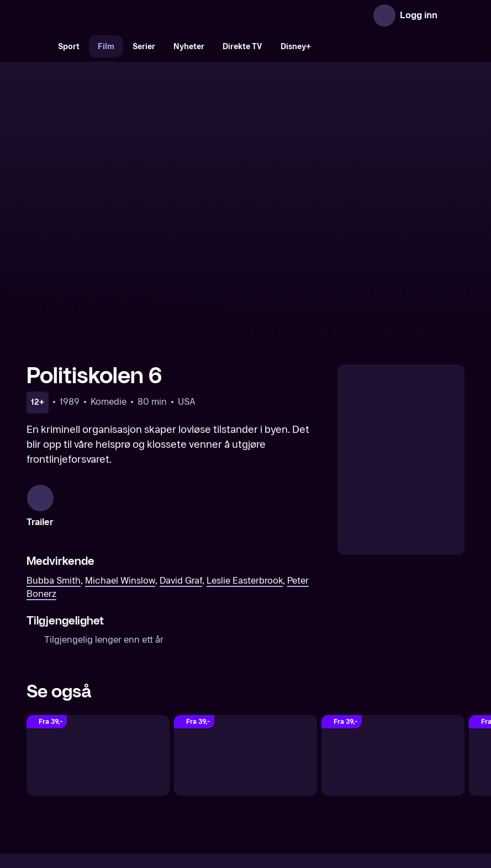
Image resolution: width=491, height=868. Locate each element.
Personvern (365, 772)
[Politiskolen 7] (98, 628)
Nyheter (189, 47)
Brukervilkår (308, 772)
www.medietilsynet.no (313, 809)
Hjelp (264, 772)
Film (106, 47)
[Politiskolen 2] (393, 628)
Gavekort (225, 772)
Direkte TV (242, 47)
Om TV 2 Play (131, 772)
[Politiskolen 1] (245, 628)
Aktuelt (183, 772)
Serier (144, 47)
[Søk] (38, 46)
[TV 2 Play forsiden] (109, 15)
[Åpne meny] (453, 15)
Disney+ (296, 47)
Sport (69, 47)
